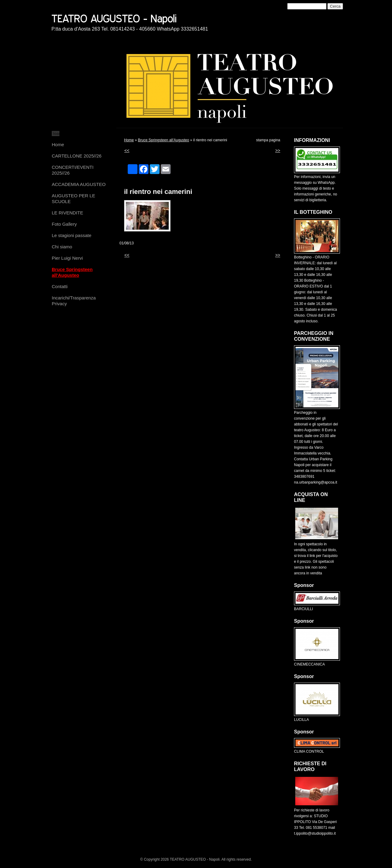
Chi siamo (62, 247)
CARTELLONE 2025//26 (77, 156)
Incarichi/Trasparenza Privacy (74, 301)
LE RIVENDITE (68, 213)
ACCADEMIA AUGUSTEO (79, 184)
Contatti (60, 286)
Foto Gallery (64, 224)
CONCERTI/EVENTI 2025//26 (73, 170)
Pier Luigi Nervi (67, 258)
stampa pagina (268, 140)
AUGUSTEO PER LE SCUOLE (73, 198)
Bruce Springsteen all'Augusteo (72, 272)
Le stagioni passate (72, 235)
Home (58, 145)
